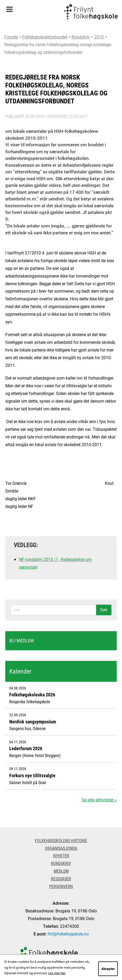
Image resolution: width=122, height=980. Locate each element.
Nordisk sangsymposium (33, 722)
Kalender (20, 671)
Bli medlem (22, 640)
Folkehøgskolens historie (61, 840)
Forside (11, 37)
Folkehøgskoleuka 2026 (32, 695)
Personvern (61, 886)
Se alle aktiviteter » (99, 800)
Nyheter (61, 856)
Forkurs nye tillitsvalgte (32, 775)
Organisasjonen (61, 848)
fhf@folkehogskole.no (68, 934)
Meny (9, 8)
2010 (99, 37)
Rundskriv (81, 37)
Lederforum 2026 (26, 748)
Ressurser (61, 879)
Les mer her (57, 973)
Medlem (61, 871)
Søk (104, 610)
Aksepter (108, 969)
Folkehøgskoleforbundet (45, 37)
